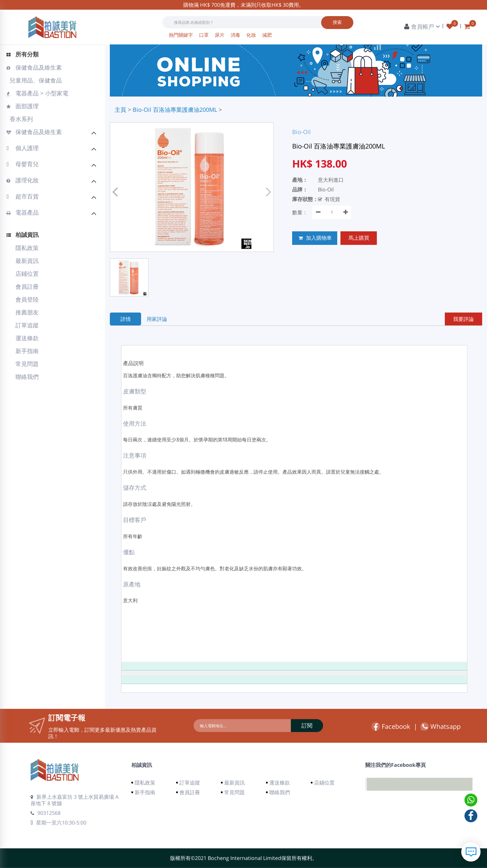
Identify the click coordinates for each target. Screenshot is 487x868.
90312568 (46, 813)
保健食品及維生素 (34, 67)
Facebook (391, 726)
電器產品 (52, 213)
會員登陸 (27, 299)
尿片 (220, 35)
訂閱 (306, 725)
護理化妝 (52, 181)
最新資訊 (27, 261)
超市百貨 (52, 197)
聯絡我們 (27, 377)
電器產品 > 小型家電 (37, 93)
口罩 (205, 35)
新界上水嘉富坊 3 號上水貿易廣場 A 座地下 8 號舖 (75, 800)
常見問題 (27, 364)
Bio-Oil (301, 132)
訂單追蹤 (27, 325)
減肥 (267, 35)
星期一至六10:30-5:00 (58, 823)
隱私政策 (27, 248)
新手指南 (27, 351)
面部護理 (23, 106)
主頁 (120, 110)
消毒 (236, 35)
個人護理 (52, 149)
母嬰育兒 (52, 165)
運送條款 (27, 338)
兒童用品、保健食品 (35, 80)
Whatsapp (440, 727)
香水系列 (20, 119)
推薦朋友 (27, 312)
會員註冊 (27, 286)
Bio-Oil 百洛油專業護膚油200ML (175, 110)
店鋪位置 (27, 274)
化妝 (252, 35)
